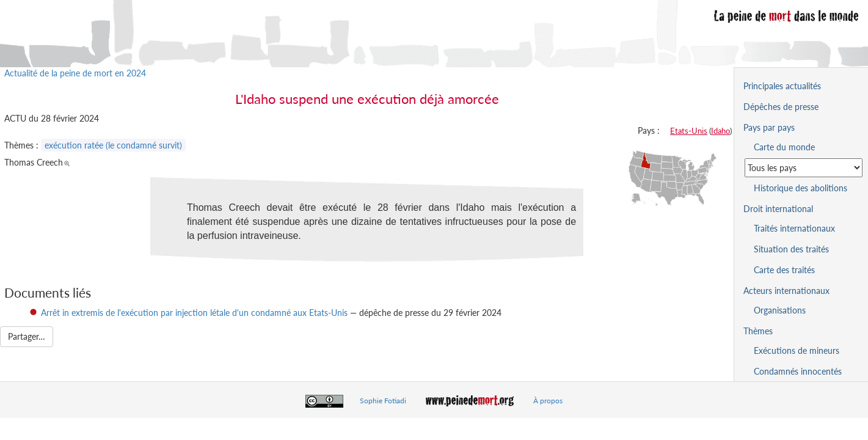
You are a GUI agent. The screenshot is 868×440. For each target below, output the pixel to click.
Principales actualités (782, 86)
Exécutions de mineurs (797, 350)
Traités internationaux (794, 228)
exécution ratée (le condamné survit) (113, 145)
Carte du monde (784, 147)
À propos (548, 401)
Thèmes (758, 331)
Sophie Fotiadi (383, 401)
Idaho (720, 131)
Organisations (780, 310)
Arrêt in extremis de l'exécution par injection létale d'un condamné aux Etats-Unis (194, 313)
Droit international (778, 209)
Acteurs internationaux (786, 291)
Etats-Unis (689, 131)
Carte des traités (784, 270)
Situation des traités (791, 249)
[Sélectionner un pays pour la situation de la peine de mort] (804, 168)
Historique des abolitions (801, 188)
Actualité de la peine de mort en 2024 (75, 73)
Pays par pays (769, 127)
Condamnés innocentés (798, 371)
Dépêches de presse (781, 107)
